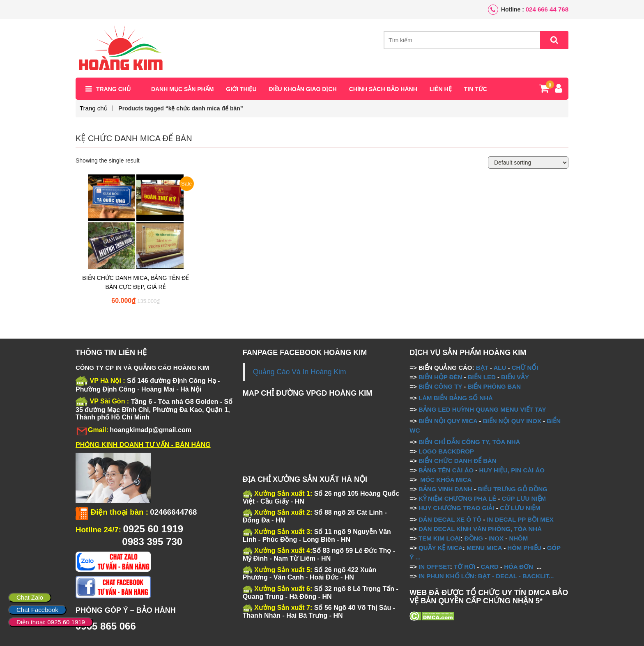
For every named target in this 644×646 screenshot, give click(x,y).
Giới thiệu (241, 89)
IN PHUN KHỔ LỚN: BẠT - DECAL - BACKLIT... (486, 576)
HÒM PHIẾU (524, 548)
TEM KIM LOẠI (440, 538)
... (417, 557)
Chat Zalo (30, 597)
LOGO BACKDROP (446, 451)
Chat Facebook (37, 610)
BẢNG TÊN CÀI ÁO (446, 470)
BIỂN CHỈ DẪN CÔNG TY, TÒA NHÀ (469, 442)
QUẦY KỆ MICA (441, 548)
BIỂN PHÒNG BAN (494, 386)
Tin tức (476, 89)
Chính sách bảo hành (383, 89)
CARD (490, 567)
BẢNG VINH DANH (445, 489)
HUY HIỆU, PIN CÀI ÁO (512, 470)
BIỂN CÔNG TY (440, 386)
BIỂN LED (482, 377)
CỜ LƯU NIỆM (520, 508)
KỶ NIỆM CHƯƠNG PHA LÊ (457, 498)
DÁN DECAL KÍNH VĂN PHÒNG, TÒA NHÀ (480, 529)
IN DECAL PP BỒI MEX (520, 519)
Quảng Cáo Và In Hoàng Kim (300, 372)
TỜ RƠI (465, 567)
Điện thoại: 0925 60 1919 (51, 622)
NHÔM (518, 538)
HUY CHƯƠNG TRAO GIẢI (457, 508)
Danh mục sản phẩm (182, 89)
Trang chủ (113, 89)
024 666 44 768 (547, 9)
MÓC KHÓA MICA (446, 480)
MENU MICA (484, 548)
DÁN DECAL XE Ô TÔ (450, 519)
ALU (500, 368)
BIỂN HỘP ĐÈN (440, 377)
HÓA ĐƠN (519, 567)
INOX (496, 538)
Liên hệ (441, 89)
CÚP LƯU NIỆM (524, 498)
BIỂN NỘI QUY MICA (448, 421)
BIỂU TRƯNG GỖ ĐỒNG (513, 489)
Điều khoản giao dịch (303, 89)
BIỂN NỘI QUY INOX (512, 421)
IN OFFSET (434, 567)
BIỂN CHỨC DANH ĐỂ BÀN (457, 461)
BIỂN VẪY (515, 377)
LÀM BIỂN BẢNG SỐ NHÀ (457, 398)
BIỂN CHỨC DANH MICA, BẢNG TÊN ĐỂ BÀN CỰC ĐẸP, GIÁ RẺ (136, 282)
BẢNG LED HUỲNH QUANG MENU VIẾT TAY (482, 409)
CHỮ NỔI (525, 368)
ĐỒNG (474, 538)
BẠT (482, 368)
